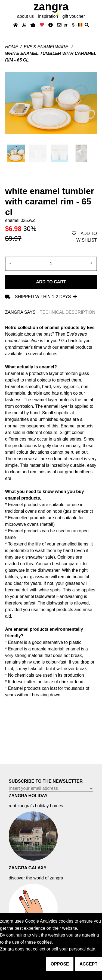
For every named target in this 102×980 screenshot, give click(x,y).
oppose (60, 964)
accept (88, 964)
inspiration (48, 16)
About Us (25, 16)
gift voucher (74, 16)
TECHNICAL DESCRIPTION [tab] (67, 312)
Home (12, 47)
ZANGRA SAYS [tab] (20, 312)
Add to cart (51, 282)
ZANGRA (51, 7)
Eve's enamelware (47, 47)
